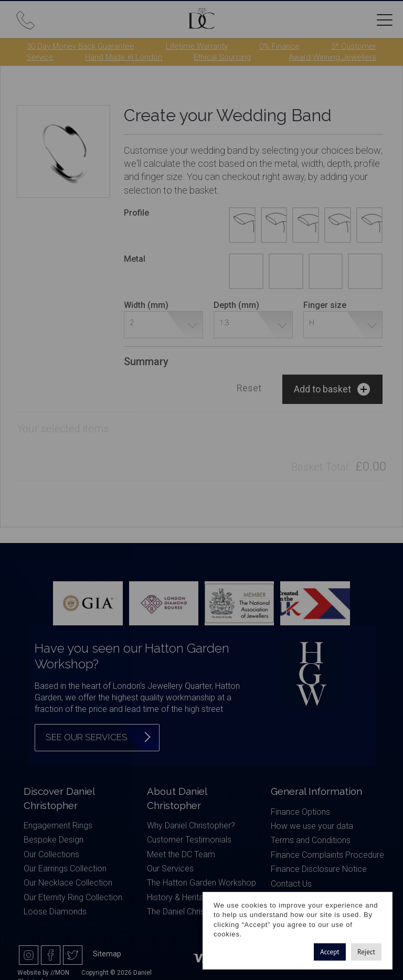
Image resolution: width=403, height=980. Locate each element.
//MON (60, 973)
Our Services (170, 869)
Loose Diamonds (55, 912)
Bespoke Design (54, 840)
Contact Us (291, 884)
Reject (366, 952)
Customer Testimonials (189, 840)
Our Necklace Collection (68, 883)
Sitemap (107, 954)
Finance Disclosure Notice (319, 869)
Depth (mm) (236, 305)
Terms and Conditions (311, 840)
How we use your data (312, 826)
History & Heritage (180, 897)
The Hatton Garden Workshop (201, 883)
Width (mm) (146, 305)
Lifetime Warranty (197, 46)
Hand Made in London (124, 57)
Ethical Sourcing (222, 57)
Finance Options (300, 812)
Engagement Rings (58, 825)
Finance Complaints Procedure (327, 855)
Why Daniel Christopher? (191, 825)
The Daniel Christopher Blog (197, 912)
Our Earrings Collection (65, 869)
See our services (87, 737)
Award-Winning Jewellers (332, 57)
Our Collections (51, 854)
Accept (330, 952)
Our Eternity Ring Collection (73, 897)
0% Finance (279, 46)
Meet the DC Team (181, 854)
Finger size (325, 305)
